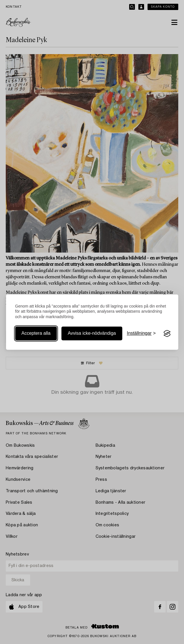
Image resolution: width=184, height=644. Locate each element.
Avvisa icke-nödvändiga (92, 333)
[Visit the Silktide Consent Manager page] (167, 334)
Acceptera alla (36, 333)
